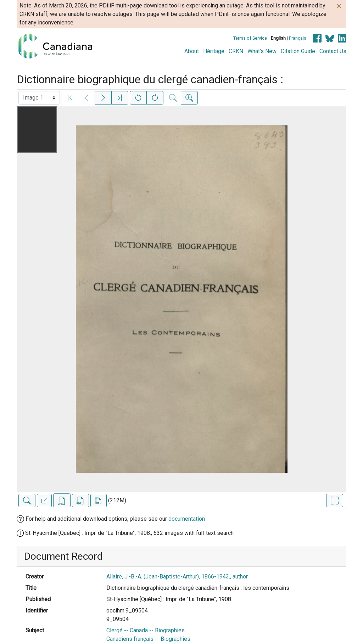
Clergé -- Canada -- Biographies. (146, 630)
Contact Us (333, 51)
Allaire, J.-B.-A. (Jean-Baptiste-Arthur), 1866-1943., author (177, 577)
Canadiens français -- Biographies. (149, 639)
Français (298, 38)
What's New (262, 51)
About (192, 51)
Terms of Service (250, 38)
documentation (187, 519)
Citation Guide (298, 51)
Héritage (214, 51)
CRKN (236, 51)
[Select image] (39, 98)
